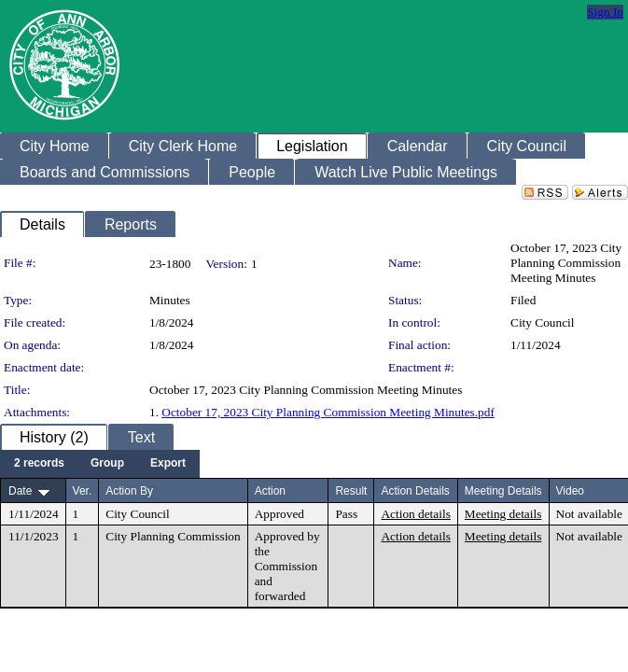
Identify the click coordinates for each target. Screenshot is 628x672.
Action (270, 491)
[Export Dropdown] (168, 464)
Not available (589, 514)
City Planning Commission (173, 536)
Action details (415, 514)
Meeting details (503, 514)
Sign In (605, 12)
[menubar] (100, 464)
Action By (129, 491)
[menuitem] (39, 464)
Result (351, 491)
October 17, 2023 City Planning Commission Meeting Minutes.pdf (328, 412)
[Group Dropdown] (107, 464)
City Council (543, 322)
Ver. (83, 491)
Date (20, 491)
